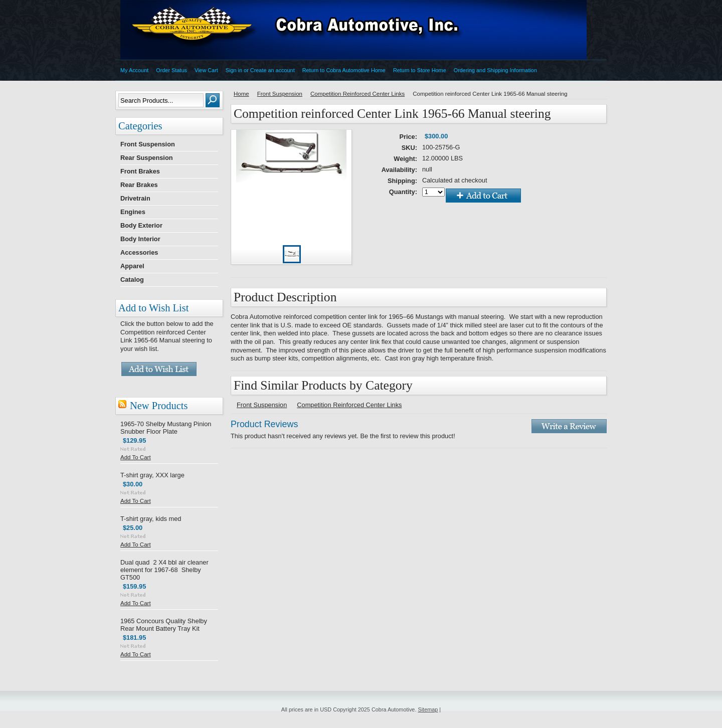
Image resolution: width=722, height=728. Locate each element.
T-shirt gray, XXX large (152, 475)
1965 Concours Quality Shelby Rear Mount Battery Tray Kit (164, 625)
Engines (133, 212)
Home (241, 94)
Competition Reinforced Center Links (357, 94)
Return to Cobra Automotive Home (344, 70)
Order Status (171, 70)
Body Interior (140, 239)
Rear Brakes (139, 185)
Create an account (273, 70)
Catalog (132, 280)
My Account (134, 70)
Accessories (139, 252)
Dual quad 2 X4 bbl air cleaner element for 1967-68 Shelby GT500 (164, 570)
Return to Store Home (420, 70)
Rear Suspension (147, 158)
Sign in (234, 70)
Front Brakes (140, 171)
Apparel (132, 266)
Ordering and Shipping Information (495, 70)
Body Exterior (141, 225)
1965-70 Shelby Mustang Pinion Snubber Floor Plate (166, 428)
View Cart (206, 70)
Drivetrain (135, 198)
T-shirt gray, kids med (151, 519)
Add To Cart (136, 457)
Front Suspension (148, 144)
